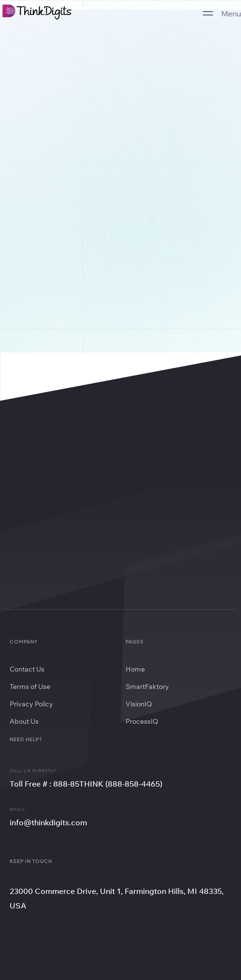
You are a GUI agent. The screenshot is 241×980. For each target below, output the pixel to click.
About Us (24, 721)
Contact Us (27, 669)
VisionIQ (139, 704)
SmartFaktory (147, 687)
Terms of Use (30, 687)
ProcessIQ (142, 721)
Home (135, 669)
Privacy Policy (31, 704)
